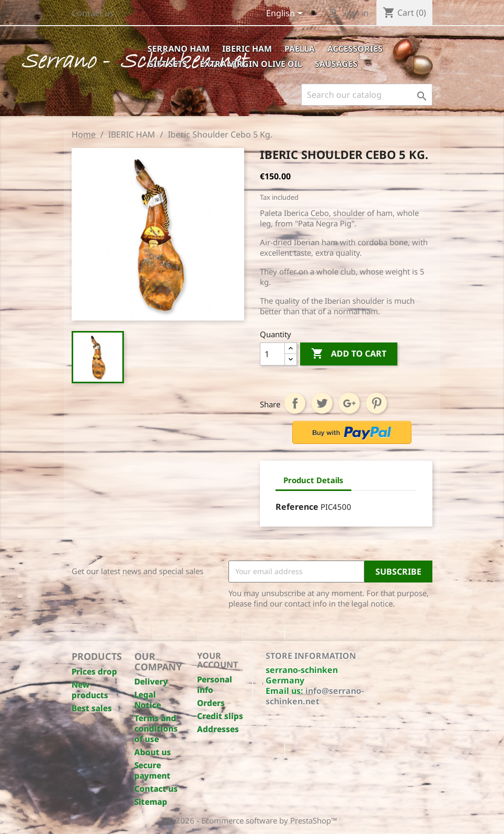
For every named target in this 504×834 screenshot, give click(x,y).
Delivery (151, 681)
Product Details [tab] (313, 480)
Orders (211, 703)
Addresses (218, 729)
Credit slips (220, 716)
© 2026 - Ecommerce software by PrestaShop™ (252, 820)
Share (295, 403)
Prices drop (94, 671)
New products (90, 690)
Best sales (92, 708)
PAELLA (300, 49)
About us (153, 752)
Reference (297, 507)
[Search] (367, 95)
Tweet (322, 403)
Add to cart (349, 354)
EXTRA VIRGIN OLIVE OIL (251, 64)
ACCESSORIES (355, 49)
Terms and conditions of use (156, 728)
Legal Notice (148, 700)
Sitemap (151, 802)
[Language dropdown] (286, 14)
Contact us (93, 13)
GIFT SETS (167, 64)
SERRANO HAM (179, 49)
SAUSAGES (336, 64)
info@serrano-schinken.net (315, 696)
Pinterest (376, 403)
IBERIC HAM (247, 49)
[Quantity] (272, 354)
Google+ (349, 403)
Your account (217, 660)
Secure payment (152, 770)
